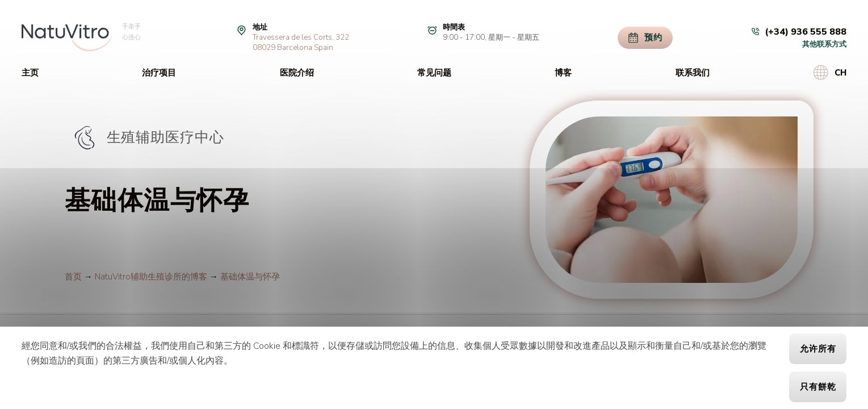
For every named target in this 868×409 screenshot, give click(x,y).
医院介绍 (297, 73)
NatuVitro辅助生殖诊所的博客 (151, 277)
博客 (563, 73)
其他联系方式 (824, 44)
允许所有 (818, 349)
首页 (73, 277)
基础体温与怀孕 (250, 277)
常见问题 (434, 73)
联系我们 (693, 73)
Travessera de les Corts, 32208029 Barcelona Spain (301, 43)
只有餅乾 (818, 387)
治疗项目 (159, 73)
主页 (30, 73)
